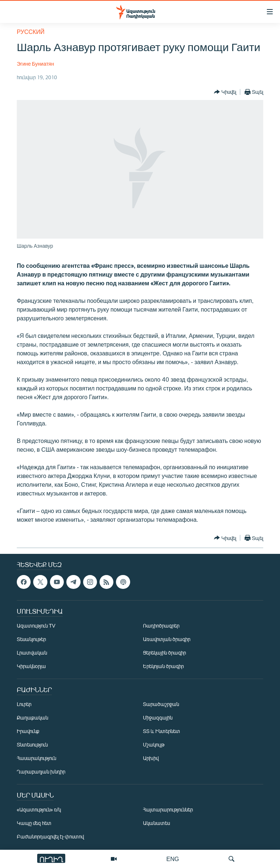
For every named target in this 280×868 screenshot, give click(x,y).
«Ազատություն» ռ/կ (39, 809)
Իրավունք (28, 731)
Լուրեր (24, 704)
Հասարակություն (36, 758)
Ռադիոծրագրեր (161, 626)
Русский (31, 32)
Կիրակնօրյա (31, 666)
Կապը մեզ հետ (34, 823)
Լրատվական (32, 653)
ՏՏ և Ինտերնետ (162, 731)
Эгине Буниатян (35, 64)
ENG (173, 859)
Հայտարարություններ (168, 809)
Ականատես (156, 823)
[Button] (225, 92)
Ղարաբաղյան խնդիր (41, 771)
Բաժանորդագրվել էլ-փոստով (50, 836)
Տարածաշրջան (161, 704)
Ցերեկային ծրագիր (164, 653)
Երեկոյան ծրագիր (163, 666)
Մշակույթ (154, 744)
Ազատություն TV (36, 626)
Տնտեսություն (32, 744)
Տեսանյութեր (31, 639)
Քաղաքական (32, 717)
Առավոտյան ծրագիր (167, 639)
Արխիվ (151, 758)
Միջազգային (158, 717)
